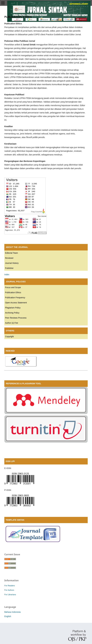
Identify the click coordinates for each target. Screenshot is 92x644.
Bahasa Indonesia (12, 612)
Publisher (9, 268)
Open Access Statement (16, 303)
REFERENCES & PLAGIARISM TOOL (23, 384)
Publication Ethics (13, 292)
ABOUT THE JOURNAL (17, 247)
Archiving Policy (12, 313)
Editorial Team (11, 253)
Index (7, 275)
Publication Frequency (15, 298)
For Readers (10, 586)
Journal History (12, 263)
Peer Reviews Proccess (16, 318)
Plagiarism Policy (13, 308)
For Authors (9, 590)
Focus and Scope (13, 287)
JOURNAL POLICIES (16, 282)
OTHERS (10, 331)
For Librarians (10, 595)
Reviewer (9, 258)
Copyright (9, 336)
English (8, 616)
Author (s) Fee (12, 323)
